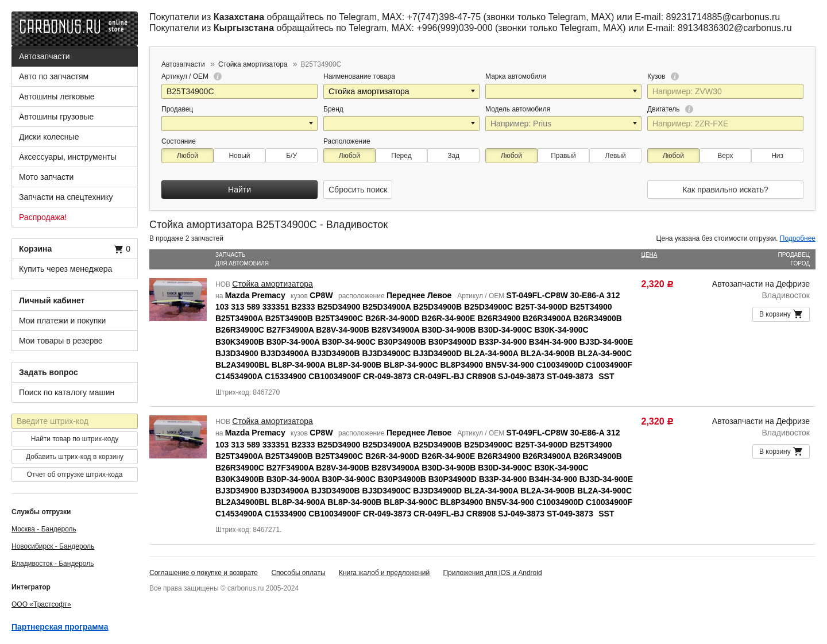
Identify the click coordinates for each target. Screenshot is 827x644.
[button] (474, 91)
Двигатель (670, 109)
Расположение (347, 141)
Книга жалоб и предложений (384, 573)
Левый (616, 156)
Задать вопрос (49, 372)
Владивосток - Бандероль (53, 564)
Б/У (291, 156)
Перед (401, 156)
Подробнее (798, 238)
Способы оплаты (298, 573)
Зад (453, 156)
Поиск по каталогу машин (67, 392)
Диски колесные (49, 137)
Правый (563, 156)
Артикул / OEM (192, 76)
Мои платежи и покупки (62, 321)
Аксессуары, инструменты (68, 157)
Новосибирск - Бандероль (53, 546)
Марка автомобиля (516, 76)
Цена (650, 255)
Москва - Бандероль (44, 529)
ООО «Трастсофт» (41, 604)
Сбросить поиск (358, 190)
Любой (188, 156)
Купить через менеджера (65, 269)
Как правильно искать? (725, 190)
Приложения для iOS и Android (492, 573)
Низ (777, 156)
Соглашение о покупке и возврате (204, 573)
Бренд (333, 109)
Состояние (179, 141)
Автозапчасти (44, 56)
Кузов (663, 76)
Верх (725, 156)
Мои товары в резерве (61, 341)
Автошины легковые (57, 97)
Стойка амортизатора (273, 284)
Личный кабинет (52, 300)
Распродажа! (43, 217)
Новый (239, 156)
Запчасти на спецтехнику (66, 197)
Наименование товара (359, 76)
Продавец (177, 109)
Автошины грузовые (56, 117)
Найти (239, 190)
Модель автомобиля (518, 109)
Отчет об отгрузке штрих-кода (75, 475)
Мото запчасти (46, 177)
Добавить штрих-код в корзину (75, 457)
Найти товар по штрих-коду (75, 439)
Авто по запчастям (54, 76)
